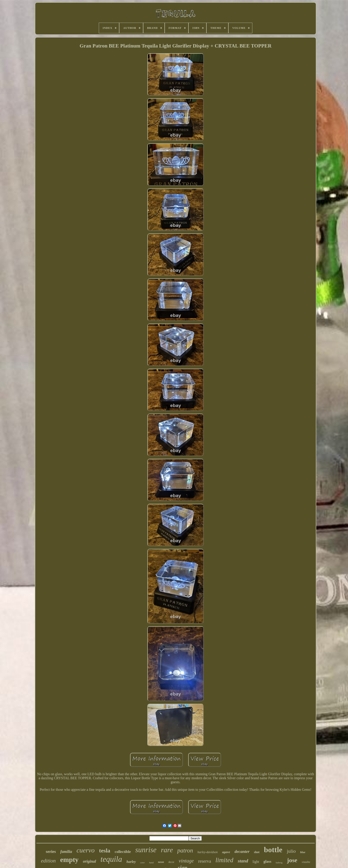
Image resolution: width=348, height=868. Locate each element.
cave (142, 862)
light (256, 862)
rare (167, 850)
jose (292, 860)
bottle (273, 850)
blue (303, 852)
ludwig (279, 862)
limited (224, 860)
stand (243, 861)
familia (66, 852)
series (51, 851)
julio (291, 851)
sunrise (146, 850)
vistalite (306, 862)
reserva (205, 861)
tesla (105, 851)
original (90, 861)
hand (151, 863)
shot (257, 852)
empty (69, 860)
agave (226, 852)
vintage (186, 861)
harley (131, 862)
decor (171, 862)
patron (185, 850)
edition (48, 861)
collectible (123, 852)
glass (267, 861)
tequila (111, 859)
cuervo (86, 850)
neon (161, 862)
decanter (242, 851)
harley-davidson (208, 852)
